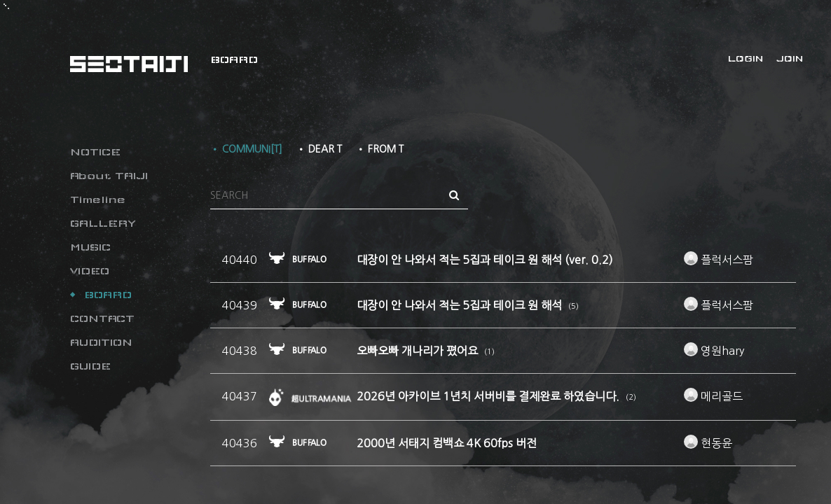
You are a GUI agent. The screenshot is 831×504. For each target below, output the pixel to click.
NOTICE (95, 152)
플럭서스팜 (719, 260)
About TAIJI (109, 176)
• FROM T (380, 149)
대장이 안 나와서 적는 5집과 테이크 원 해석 (461, 305)
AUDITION (101, 342)
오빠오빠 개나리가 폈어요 (419, 351)
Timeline (98, 199)
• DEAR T (319, 149)
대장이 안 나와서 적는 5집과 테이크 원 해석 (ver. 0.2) (485, 260)
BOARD (108, 295)
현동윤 (708, 443)
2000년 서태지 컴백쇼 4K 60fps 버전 (447, 443)
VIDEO (90, 271)
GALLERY (103, 223)
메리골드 (713, 396)
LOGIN (746, 59)
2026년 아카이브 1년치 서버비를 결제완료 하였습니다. (489, 396)
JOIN (790, 59)
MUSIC (90, 247)
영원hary (714, 351)
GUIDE (90, 366)
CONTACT (102, 318)
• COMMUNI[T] (246, 149)
